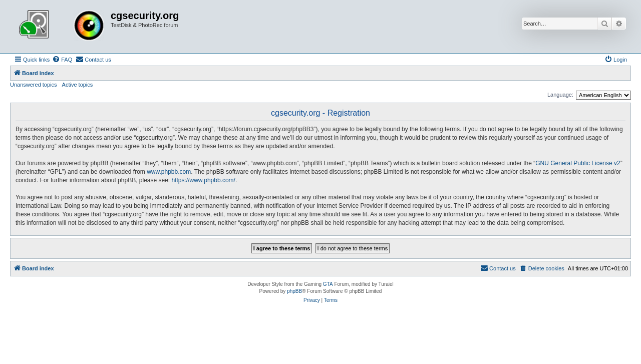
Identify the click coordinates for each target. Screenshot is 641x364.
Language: (560, 95)
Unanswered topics (34, 85)
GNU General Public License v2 (578, 163)
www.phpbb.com (169, 172)
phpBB (294, 291)
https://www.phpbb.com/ (204, 180)
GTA (328, 284)
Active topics (78, 85)
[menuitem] (62, 60)
